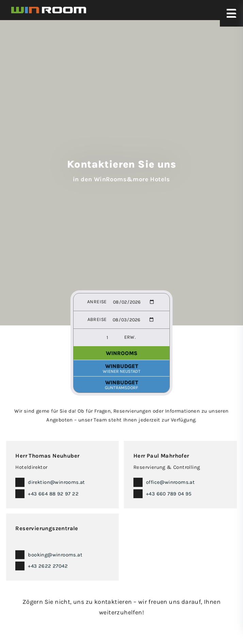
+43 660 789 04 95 (169, 494)
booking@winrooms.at (55, 555)
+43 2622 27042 (48, 566)
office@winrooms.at (170, 482)
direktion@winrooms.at (56, 482)
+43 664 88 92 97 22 (53, 494)
